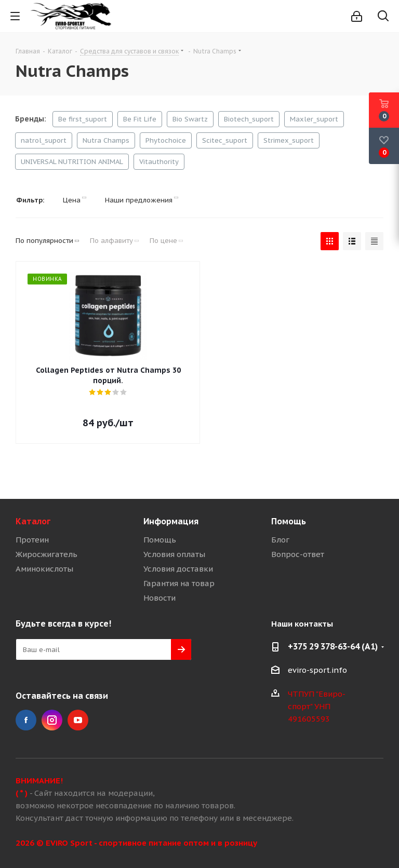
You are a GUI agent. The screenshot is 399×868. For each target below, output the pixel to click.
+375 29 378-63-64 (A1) (333, 646)
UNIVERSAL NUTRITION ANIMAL (72, 162)
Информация (171, 521)
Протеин (32, 540)
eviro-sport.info (317, 670)
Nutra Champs (106, 140)
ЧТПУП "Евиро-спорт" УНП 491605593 (317, 706)
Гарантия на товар (179, 583)
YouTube (78, 720)
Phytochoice (166, 140)
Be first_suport (83, 119)
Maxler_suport (314, 119)
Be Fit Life (140, 119)
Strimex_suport (289, 140)
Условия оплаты (174, 554)
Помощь (160, 540)
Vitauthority (159, 162)
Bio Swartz (190, 119)
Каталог (33, 521)
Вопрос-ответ (298, 554)
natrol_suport (44, 140)
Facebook (26, 720)
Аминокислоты (44, 569)
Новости (159, 598)
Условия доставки (178, 569)
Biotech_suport (249, 119)
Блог (280, 540)
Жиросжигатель (46, 554)
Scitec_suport (225, 140)
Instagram (52, 720)
